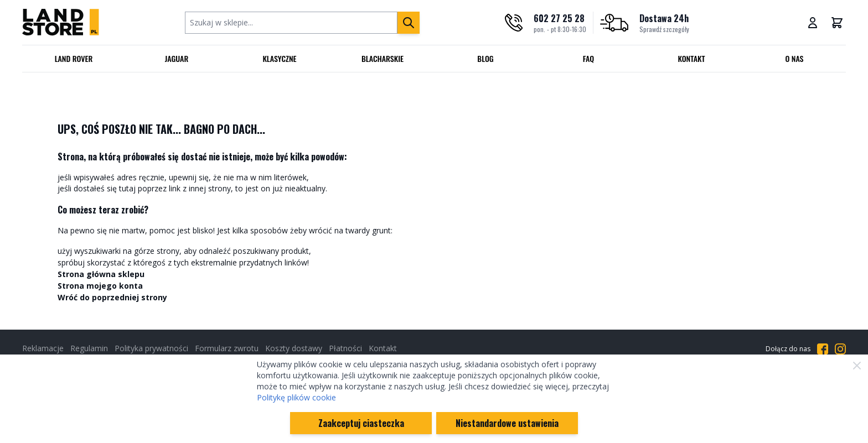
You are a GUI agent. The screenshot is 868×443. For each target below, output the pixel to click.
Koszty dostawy (294, 348)
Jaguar (177, 58)
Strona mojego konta (100, 286)
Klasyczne (279, 58)
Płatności (345, 348)
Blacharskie (383, 58)
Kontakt (692, 58)
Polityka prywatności (151, 348)
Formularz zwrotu (227, 348)
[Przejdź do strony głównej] (61, 22)
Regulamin (89, 348)
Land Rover (74, 58)
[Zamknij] (857, 366)
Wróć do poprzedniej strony (112, 297)
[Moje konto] (813, 23)
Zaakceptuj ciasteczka (361, 423)
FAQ (589, 58)
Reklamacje (43, 348)
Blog (485, 58)
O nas (794, 58)
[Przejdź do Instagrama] (840, 349)
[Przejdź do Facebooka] (823, 349)
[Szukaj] (409, 23)
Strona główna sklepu (101, 274)
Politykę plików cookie (296, 397)
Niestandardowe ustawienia (507, 423)
